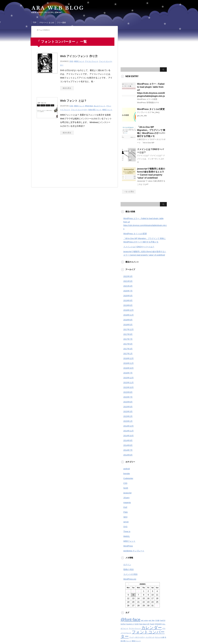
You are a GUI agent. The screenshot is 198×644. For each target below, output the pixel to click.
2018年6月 (128, 320)
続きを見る (67, 88)
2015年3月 (128, 411)
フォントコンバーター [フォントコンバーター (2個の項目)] (143, 634)
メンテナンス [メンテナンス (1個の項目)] (150, 637)
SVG (71, 61)
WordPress (128, 546)
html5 (126, 488)
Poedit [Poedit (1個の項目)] (152, 624)
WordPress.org (130, 579)
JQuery (126, 498)
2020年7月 (128, 291)
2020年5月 (128, 296)
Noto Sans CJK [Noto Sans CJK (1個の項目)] (144, 624)
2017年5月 (128, 344)
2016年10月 (128, 368)
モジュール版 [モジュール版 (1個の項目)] (160, 637)
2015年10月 (128, 387)
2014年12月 (128, 426)
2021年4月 (128, 286)
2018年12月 (128, 310)
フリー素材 (61, 23)
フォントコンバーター (79, 110)
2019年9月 (128, 300)
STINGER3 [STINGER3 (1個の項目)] (158, 624)
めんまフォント (100, 106)
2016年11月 (128, 363)
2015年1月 (128, 421)
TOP (35, 22)
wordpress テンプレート (134, 551)
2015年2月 (128, 416)
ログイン (127, 565)
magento (127, 503)
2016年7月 (128, 373)
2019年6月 (128, 305)
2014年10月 (128, 436)
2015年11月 (128, 383)
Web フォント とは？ (73, 101)
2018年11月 (128, 315)
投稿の (128, 569)
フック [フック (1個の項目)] (132, 637)
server (126, 522)
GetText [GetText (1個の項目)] (123, 624)
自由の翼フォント (95, 110)
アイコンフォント (92, 61)
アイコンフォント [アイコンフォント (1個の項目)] (135, 628)
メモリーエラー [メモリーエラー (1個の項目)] (140, 637)
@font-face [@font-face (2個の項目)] (130, 620)
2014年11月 (128, 431)
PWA (125, 512)
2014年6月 (128, 455)
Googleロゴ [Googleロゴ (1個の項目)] (130, 624)
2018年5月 (128, 325)
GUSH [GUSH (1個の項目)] (137, 624)
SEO (125, 517)
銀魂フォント (107, 110)
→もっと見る (129, 192)
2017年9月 (128, 334)
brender (127, 474)
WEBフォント (79, 61)
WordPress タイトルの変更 (151, 109)
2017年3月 (128, 349)
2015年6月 (128, 402)
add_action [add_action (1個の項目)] (145, 620)
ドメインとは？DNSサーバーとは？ (139, 247)
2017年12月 (128, 329)
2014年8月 (128, 445)
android (127, 469)
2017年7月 (128, 339)
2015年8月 (128, 392)
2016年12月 (128, 358)
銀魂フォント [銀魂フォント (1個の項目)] (136, 641)
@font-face (89, 106)
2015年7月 (128, 397)
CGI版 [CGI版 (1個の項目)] (157, 620)
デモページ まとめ (47, 23)
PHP (125, 507)
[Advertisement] (60, 162)
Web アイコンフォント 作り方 (79, 56)
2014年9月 (128, 440)
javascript (127, 493)
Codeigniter (128, 478)
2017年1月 (128, 354)
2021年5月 (128, 281)
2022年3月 (128, 276)
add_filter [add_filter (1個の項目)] (152, 620)
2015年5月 (128, 407)
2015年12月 (128, 378)
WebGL (127, 536)
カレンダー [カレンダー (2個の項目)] (152, 628)
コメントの (130, 574)
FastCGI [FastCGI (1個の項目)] (163, 620)
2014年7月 (128, 450)
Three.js (127, 531)
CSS (71, 106)
